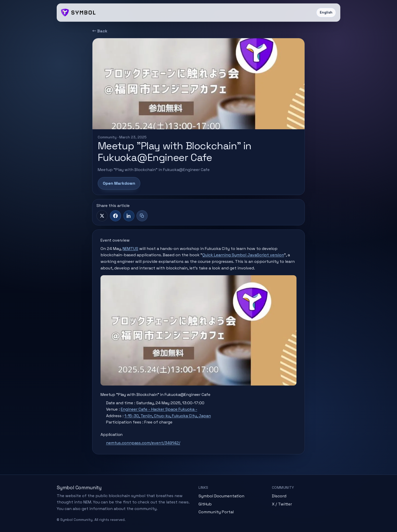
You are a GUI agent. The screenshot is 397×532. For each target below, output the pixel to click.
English (326, 13)
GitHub (205, 504)
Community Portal (216, 512)
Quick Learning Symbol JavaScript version (243, 255)
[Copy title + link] (142, 216)
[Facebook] (115, 216)
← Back (100, 31)
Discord (279, 496)
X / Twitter (282, 504)
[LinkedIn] (129, 216)
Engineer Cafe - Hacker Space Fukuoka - (159, 409)
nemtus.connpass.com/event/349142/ (143, 443)
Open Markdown (119, 183)
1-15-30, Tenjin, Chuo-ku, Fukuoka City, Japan (168, 416)
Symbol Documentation (221, 496)
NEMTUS (130, 249)
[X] (102, 216)
